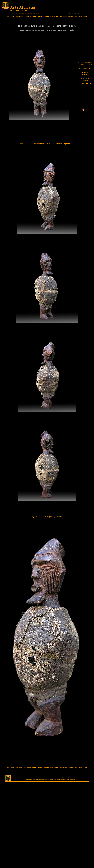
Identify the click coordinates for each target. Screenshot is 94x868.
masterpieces (63, 16)
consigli (34, 16)
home (8, 16)
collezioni (71, 16)
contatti (85, 16)
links (76, 16)
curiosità (46, 16)
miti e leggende (54, 16)
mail (80, 16)
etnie (12, 16)
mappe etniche (19, 16)
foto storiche (28, 16)
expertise (40, 16)
